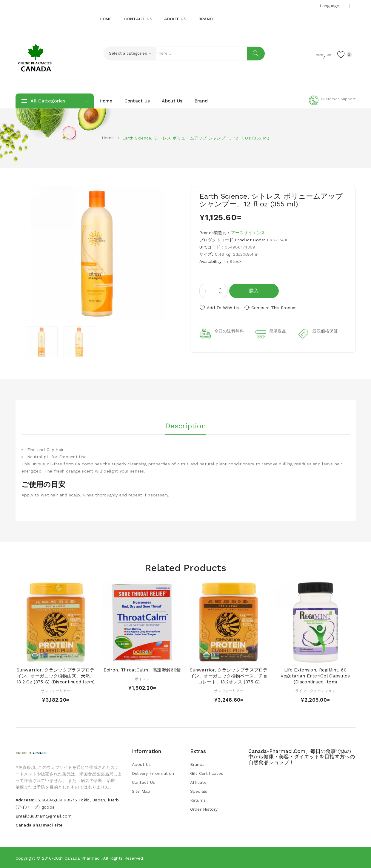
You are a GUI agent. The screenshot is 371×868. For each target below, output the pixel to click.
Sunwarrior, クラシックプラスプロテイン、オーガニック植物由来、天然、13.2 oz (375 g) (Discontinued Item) (56, 676)
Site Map (141, 791)
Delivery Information (153, 773)
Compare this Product (280, 308)
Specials (199, 791)
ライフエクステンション (315, 690)
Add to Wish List (224, 308)
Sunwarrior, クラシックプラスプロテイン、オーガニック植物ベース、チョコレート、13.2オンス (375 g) (229, 676)
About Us (141, 764)
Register (296, 54)
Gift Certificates (207, 773)
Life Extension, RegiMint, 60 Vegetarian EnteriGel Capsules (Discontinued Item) (315, 676)
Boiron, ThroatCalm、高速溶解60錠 (142, 670)
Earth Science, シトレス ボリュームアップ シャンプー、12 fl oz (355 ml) (196, 138)
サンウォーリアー (56, 690)
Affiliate (198, 782)
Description (185, 424)
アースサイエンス (248, 233)
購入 (254, 291)
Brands (197, 764)
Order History (204, 809)
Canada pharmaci (83, 858)
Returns (198, 800)
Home (108, 138)
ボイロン (142, 679)
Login (319, 54)
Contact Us (144, 782)
